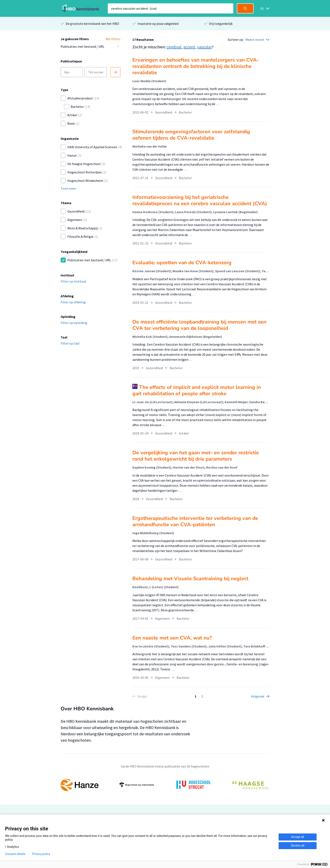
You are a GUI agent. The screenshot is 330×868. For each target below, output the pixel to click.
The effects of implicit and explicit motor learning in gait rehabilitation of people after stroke (197, 390)
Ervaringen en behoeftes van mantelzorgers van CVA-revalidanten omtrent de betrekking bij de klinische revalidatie (196, 66)
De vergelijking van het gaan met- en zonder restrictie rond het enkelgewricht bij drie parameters (196, 456)
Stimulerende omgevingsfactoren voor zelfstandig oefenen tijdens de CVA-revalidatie (191, 135)
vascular (204, 47)
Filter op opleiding (74, 323)
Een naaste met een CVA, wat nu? (172, 638)
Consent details (15, 854)
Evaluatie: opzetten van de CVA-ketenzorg (182, 263)
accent (189, 47)
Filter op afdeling (73, 302)
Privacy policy (41, 854)
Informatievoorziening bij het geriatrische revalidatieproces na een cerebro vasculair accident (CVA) (200, 200)
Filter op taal (70, 343)
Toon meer (69, 188)
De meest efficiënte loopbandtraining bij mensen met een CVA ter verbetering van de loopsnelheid (199, 325)
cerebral (174, 47)
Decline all (298, 846)
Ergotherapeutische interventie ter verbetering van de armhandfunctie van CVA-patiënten (195, 521)
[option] (165, 785)
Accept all (298, 837)
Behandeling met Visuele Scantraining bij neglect (190, 579)
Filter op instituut (74, 281)
